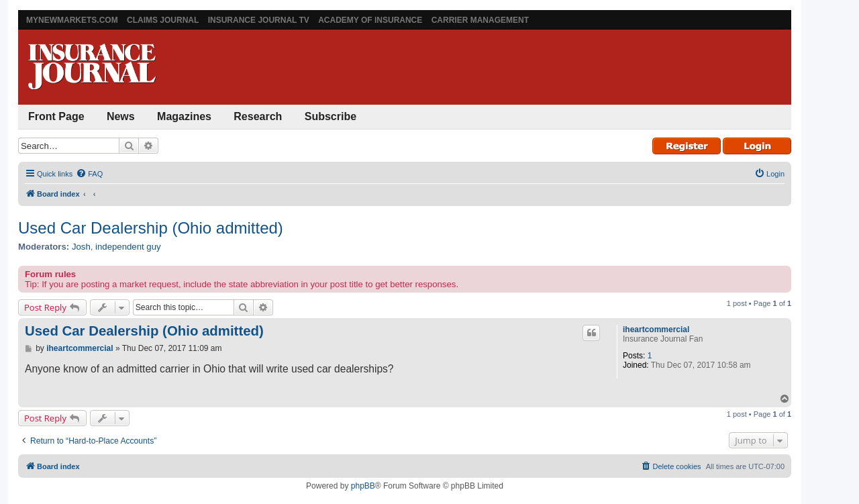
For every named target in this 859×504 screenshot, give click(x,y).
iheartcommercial (656, 330)
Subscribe (331, 116)
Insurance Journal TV (259, 20)
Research (258, 116)
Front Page (56, 116)
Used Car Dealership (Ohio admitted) (151, 228)
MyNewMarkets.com (72, 20)
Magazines (184, 116)
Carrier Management (480, 20)
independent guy (128, 247)
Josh (81, 247)
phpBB (363, 486)
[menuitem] (89, 174)
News (121, 116)
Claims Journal (163, 20)
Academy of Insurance (370, 20)
